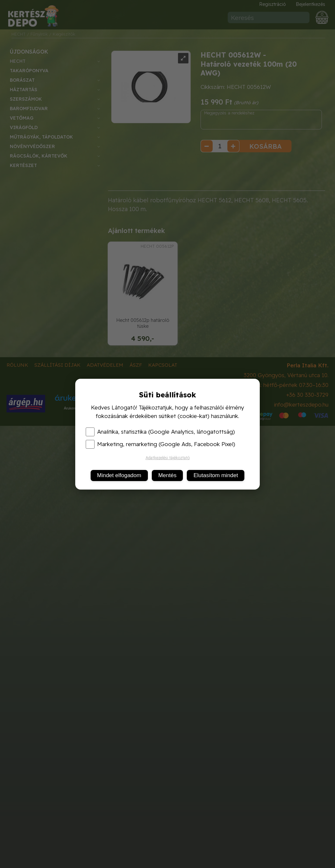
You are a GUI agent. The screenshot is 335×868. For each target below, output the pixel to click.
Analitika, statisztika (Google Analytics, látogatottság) (160, 432)
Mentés (167, 475)
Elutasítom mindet (216, 475)
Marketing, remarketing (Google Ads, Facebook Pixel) (160, 444)
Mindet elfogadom (119, 475)
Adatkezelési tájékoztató (168, 458)
